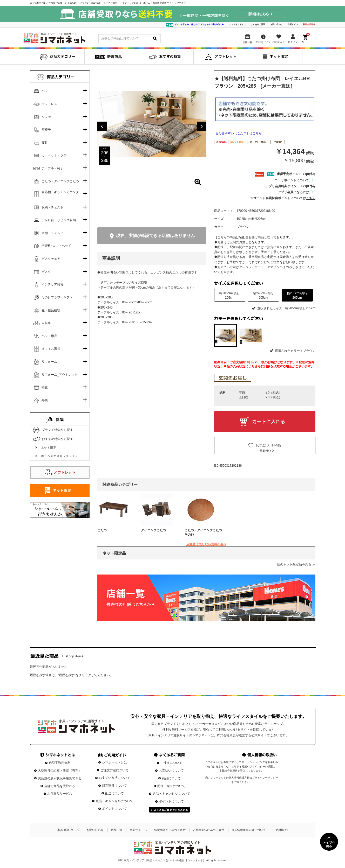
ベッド (46, 91)
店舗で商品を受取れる (60, 786)
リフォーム (49, 362)
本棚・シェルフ (52, 233)
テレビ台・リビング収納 (59, 220)
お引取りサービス (60, 794)
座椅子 (46, 130)
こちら (311, 198)
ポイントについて (114, 809)
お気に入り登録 (268, 445)
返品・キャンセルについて (114, 801)
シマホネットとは (238, 24)
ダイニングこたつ (153, 530)
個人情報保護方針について (249, 830)
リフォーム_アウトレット (60, 375)
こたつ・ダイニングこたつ (60, 181)
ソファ (46, 117)
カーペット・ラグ (54, 155)
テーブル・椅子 (52, 168)
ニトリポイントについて (294, 180)
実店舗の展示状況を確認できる (60, 778)
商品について (171, 778)
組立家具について (114, 786)
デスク (46, 272)
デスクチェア (51, 259)
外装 (45, 400)
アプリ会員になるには (295, 192)
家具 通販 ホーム (68, 830)
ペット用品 (49, 336)
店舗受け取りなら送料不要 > (206, 544)
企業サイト (293, 24)
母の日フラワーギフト (57, 297)
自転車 (46, 323)
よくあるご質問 (258, 24)
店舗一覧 (117, 830)
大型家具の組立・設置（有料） (60, 771)
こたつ (102, 530)
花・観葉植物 (51, 310)
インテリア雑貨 (52, 284)
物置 (45, 387)
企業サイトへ (138, 830)
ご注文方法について (114, 770)
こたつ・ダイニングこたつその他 (203, 532)
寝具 (45, 143)
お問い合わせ (276, 24)
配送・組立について (171, 786)
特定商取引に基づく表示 (170, 830)
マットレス (49, 104)
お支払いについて (171, 771)
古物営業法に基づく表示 (209, 830)
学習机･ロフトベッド (56, 246)
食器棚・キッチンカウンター (60, 194)
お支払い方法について (114, 778)
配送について (114, 793)
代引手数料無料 (60, 763)
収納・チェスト (52, 207)
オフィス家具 (51, 349)
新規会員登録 (309, 24)
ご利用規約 (280, 830)
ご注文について (171, 763)
